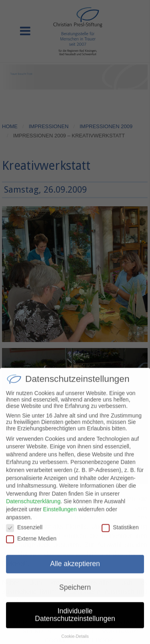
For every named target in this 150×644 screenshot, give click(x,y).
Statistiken (120, 532)
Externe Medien (31, 543)
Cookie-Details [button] (75, 641)
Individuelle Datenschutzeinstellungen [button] (75, 620)
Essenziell (24, 532)
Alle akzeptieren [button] (75, 568)
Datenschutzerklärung (33, 506)
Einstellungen (60, 514)
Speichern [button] (75, 592)
